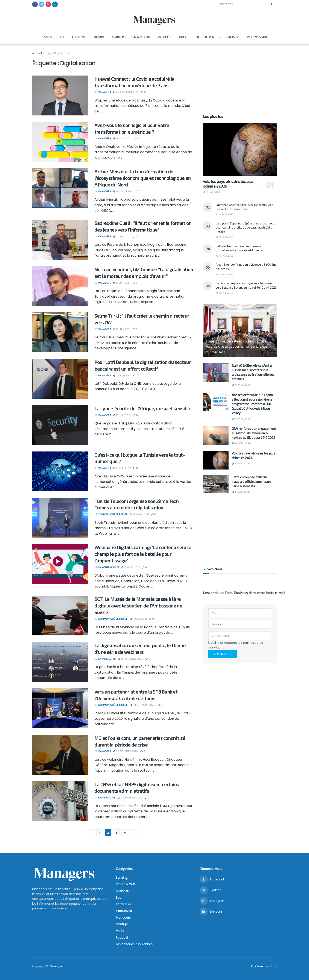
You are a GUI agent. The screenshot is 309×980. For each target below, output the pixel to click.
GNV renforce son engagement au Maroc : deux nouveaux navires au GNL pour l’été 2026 (254, 433)
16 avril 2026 (216, 352)
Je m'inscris (223, 654)
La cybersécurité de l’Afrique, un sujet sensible (143, 408)
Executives (80, 37)
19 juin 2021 (122, 283)
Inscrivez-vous (258, 37)
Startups (119, 37)
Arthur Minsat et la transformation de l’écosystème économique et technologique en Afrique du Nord (142, 178)
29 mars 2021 (139, 514)
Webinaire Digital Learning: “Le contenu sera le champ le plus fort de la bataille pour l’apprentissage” (143, 554)
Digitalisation (63, 53)
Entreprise (123, 904)
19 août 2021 (122, 138)
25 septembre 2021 (126, 92)
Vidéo (164, 37)
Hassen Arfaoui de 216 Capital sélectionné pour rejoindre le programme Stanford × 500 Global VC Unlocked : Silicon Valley (253, 404)
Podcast (184, 37)
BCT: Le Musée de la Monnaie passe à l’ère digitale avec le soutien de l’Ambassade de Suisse (138, 606)
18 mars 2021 (130, 567)
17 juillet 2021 (123, 191)
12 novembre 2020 (130, 659)
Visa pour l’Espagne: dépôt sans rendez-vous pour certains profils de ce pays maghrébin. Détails (245, 227)
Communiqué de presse (113, 514)
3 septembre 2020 (130, 798)
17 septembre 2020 (142, 705)
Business (47, 37)
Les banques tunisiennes (134, 944)
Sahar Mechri (107, 659)
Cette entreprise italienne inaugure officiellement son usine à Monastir (251, 482)
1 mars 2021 (138, 619)
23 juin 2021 (122, 376)
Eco (63, 37)
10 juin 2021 (122, 415)
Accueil (37, 53)
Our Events (207, 37)
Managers (104, 92)
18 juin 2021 (122, 329)
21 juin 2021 (122, 236)
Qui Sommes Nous (264, 966)
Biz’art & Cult (142, 37)
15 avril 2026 (241, 463)
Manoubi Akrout (108, 567)
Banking (100, 37)
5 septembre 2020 (126, 751)
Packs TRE (233, 37)
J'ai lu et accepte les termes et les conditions (236, 645)
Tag (48, 53)
